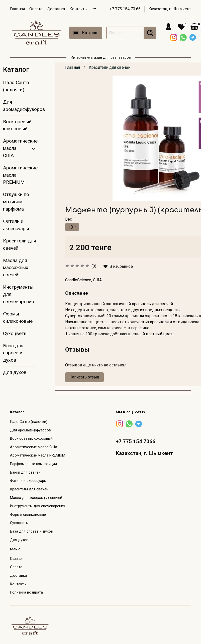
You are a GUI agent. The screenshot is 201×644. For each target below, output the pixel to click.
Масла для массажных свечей (16, 268)
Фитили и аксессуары (16, 225)
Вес (69, 219)
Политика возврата (26, 592)
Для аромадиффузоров (20, 106)
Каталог (86, 33)
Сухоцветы (15, 333)
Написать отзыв (84, 377)
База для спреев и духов (13, 353)
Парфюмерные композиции (33, 464)
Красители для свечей (110, 67)
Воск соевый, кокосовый (18, 125)
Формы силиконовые (18, 317)
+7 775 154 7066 (136, 441)
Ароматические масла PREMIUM (20, 175)
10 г (72, 227)
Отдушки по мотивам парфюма (16, 202)
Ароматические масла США (16, 148)
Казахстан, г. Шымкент (170, 9)
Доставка (56, 9)
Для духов (15, 372)
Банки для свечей (25, 472)
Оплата (36, 9)
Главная (17, 9)
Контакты (79, 9)
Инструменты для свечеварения (18, 294)
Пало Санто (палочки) (16, 86)
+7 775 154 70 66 (125, 9)
